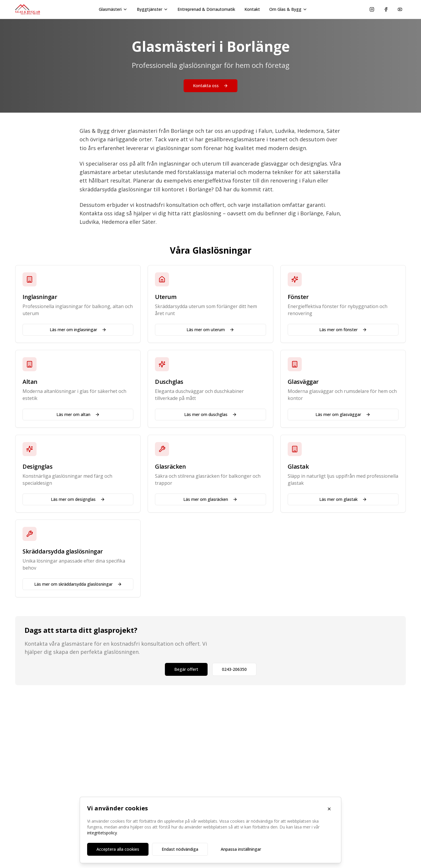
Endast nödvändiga (180, 849)
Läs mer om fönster (343, 330)
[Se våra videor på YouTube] (400, 9)
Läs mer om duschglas (210, 414)
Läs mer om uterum (210, 330)
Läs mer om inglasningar (78, 330)
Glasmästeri (113, 9)
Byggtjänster (152, 9)
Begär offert (186, 669)
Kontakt (252, 9)
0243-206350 (234, 669)
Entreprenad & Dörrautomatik (206, 9)
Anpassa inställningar (241, 849)
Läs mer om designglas (78, 499)
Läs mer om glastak (343, 499)
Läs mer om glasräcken (210, 499)
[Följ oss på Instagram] (372, 9)
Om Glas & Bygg (288, 9)
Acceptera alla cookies (118, 849)
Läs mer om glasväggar (343, 414)
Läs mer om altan (78, 414)
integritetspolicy (102, 833)
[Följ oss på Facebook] (386, 9)
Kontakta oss (210, 86)
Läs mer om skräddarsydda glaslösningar (78, 584)
